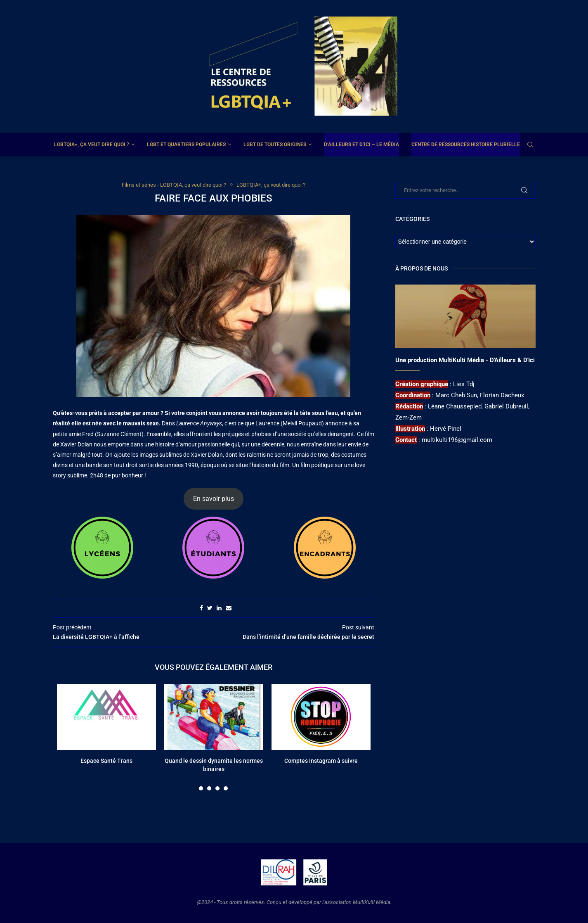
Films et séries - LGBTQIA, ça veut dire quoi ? (174, 185)
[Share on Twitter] (210, 608)
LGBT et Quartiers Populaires (186, 145)
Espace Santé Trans (106, 761)
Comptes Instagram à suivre (321, 761)
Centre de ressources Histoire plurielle (466, 145)
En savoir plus (214, 499)
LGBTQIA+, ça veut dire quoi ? (92, 145)
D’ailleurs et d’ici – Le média (361, 145)
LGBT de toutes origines (275, 145)
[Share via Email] (229, 608)
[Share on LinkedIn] (219, 608)
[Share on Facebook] (201, 608)
